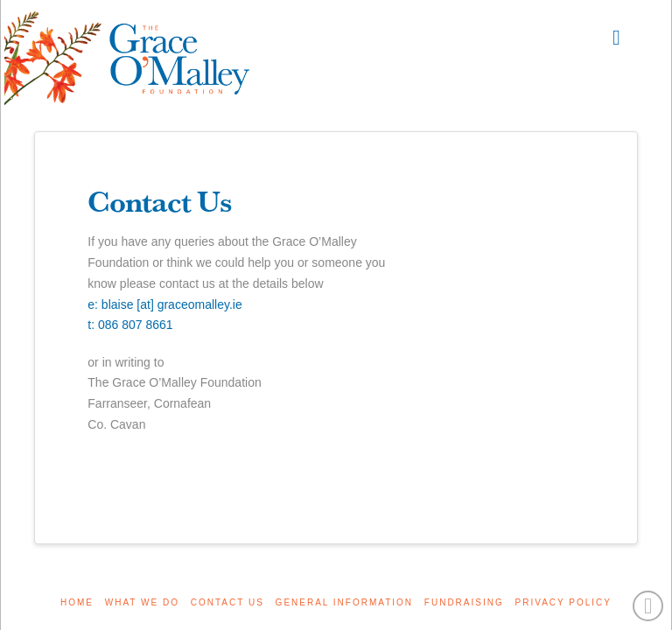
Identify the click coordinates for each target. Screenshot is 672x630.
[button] (616, 38)
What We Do (142, 602)
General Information (344, 602)
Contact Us (227, 602)
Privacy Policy (563, 602)
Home (77, 602)
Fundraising (464, 602)
